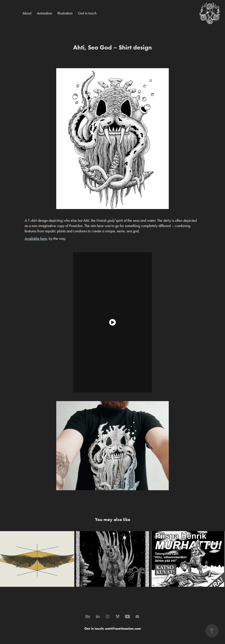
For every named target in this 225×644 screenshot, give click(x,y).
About (27, 13)
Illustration (65, 13)
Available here (36, 239)
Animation (44, 13)
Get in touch (87, 13)
